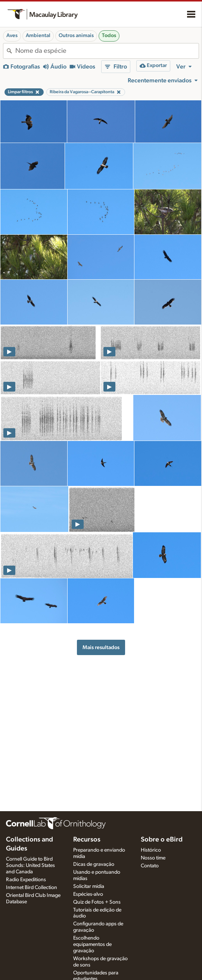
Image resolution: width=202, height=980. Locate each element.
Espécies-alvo (88, 894)
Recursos (87, 840)
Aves (12, 36)
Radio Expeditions (26, 880)
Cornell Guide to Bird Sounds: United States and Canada (30, 865)
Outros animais (76, 36)
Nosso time (153, 858)
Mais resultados (101, 647)
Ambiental (38, 36)
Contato (150, 866)
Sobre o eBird (162, 840)
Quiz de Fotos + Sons (97, 902)
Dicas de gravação (94, 864)
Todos (109, 36)
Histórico (151, 850)
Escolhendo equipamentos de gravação (92, 944)
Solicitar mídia (89, 886)
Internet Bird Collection (32, 888)
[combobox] (107, 51)
